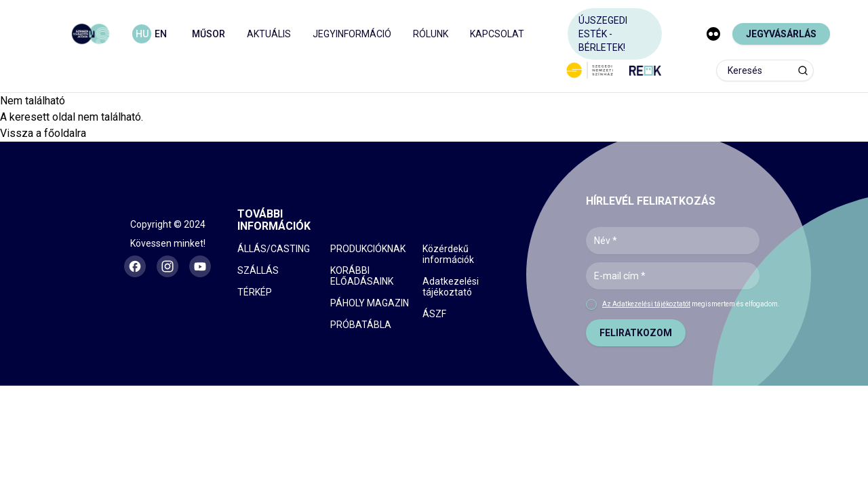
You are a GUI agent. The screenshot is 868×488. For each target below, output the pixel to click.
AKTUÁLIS (269, 34)
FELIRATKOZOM (636, 333)
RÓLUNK (431, 34)
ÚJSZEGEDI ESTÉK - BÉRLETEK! (603, 34)
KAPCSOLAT (497, 34)
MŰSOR (209, 34)
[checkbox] (591, 304)
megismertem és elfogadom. (691, 304)
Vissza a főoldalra (43, 133)
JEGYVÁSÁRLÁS (781, 34)
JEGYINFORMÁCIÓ (352, 34)
